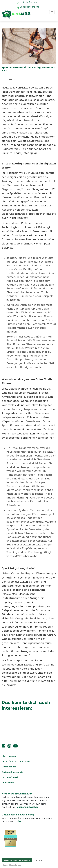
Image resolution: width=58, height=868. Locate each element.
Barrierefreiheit (10, 778)
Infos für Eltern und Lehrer (16, 762)
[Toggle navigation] (52, 12)
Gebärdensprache (29, 7)
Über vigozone (9, 756)
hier (19, 822)
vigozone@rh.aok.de (28, 807)
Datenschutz (9, 767)
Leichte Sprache (29, 2)
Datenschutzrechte (13, 772)
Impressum (8, 783)
